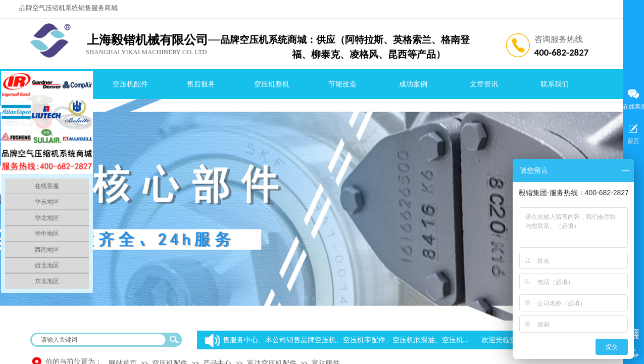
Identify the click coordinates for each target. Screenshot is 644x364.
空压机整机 (272, 84)
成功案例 (413, 84)
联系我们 (555, 84)
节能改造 (342, 84)
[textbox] (100, 340)
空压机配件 (130, 84)
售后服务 (201, 84)
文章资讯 (484, 84)
